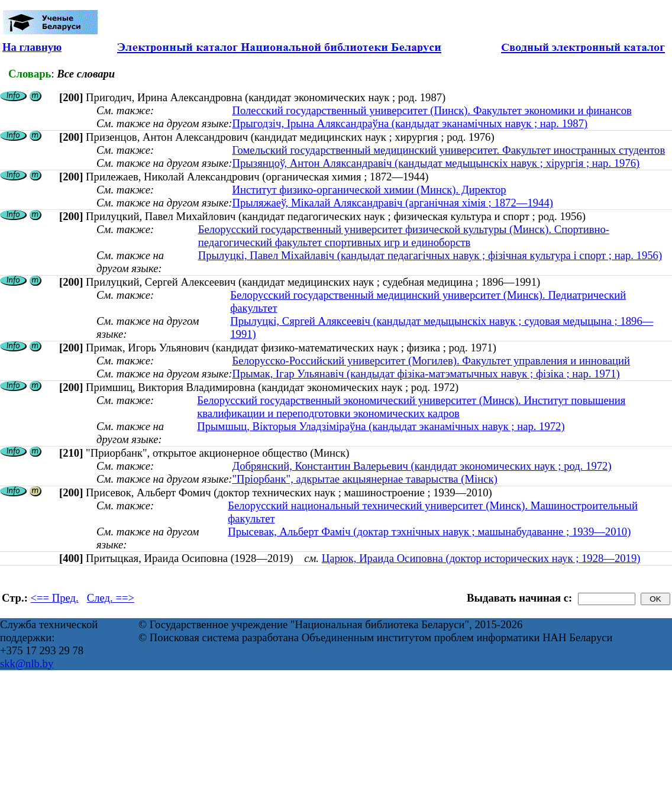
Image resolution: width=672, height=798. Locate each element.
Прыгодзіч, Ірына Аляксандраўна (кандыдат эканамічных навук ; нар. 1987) (410, 123)
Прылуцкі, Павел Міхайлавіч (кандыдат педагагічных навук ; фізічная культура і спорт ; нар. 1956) (430, 255)
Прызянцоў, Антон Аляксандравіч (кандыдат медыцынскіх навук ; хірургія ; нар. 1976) (436, 163)
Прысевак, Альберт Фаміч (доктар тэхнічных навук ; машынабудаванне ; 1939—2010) (429, 532)
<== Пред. (55, 598)
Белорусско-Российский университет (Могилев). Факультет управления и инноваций (431, 361)
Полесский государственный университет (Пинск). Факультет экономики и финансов (432, 110)
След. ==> (111, 598)
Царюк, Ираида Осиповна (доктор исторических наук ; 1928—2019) (481, 558)
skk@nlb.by (27, 663)
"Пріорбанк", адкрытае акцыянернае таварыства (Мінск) (364, 479)
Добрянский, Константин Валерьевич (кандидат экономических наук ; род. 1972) (421, 466)
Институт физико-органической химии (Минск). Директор (369, 190)
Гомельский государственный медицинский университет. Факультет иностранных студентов (448, 150)
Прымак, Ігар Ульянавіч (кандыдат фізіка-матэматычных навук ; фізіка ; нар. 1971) (426, 374)
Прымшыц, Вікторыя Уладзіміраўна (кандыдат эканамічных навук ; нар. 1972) (381, 426)
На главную (32, 47)
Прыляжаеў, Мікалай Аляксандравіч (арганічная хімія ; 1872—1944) (392, 203)
